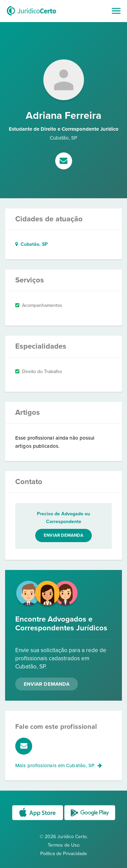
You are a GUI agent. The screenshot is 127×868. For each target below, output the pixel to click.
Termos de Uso (64, 845)
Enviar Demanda (47, 684)
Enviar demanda (63, 535)
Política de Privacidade (64, 854)
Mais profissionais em (59, 765)
